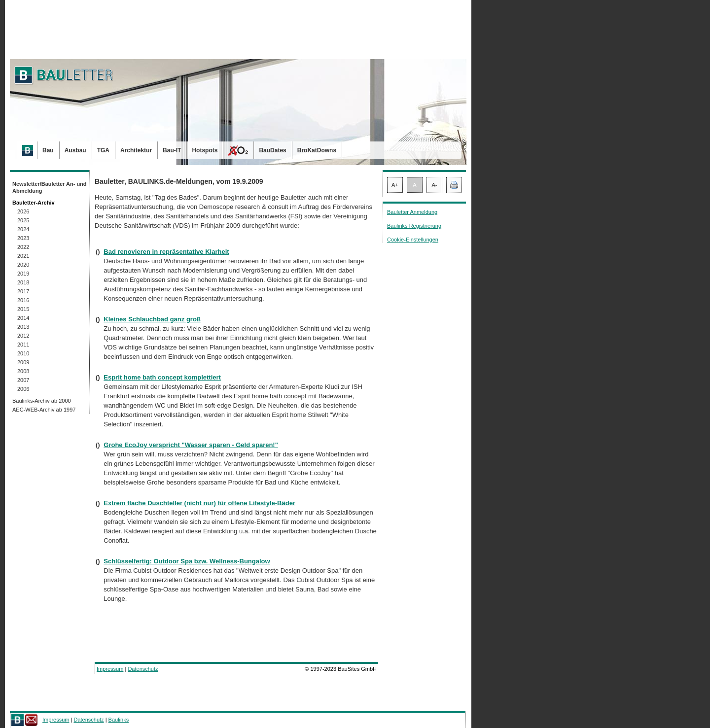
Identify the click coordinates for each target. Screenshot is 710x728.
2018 (23, 282)
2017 (23, 291)
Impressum (110, 669)
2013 (23, 327)
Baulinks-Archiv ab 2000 (42, 401)
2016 (23, 300)
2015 (23, 309)
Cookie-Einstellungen (413, 240)
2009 (23, 362)
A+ (395, 185)
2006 (23, 389)
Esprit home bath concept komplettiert (162, 377)
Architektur (136, 150)
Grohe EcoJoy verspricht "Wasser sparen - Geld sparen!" (191, 445)
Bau (48, 150)
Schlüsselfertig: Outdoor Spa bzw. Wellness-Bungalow (187, 561)
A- (435, 185)
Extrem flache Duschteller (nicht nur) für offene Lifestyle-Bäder (199, 503)
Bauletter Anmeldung (412, 212)
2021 (23, 256)
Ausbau (75, 150)
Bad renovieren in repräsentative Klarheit (166, 252)
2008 (23, 371)
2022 (23, 247)
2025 (23, 220)
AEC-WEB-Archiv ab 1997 (44, 410)
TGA (103, 150)
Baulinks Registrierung (414, 226)
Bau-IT (172, 150)
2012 (23, 336)
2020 (23, 265)
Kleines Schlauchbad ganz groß (152, 319)
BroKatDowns (317, 150)
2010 (23, 353)
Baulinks (119, 720)
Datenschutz (143, 669)
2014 (23, 318)
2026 (23, 211)
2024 (23, 229)
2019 (23, 274)
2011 (23, 345)
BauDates (272, 150)
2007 (23, 380)
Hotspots (205, 150)
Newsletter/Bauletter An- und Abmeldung (50, 187)
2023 (23, 238)
